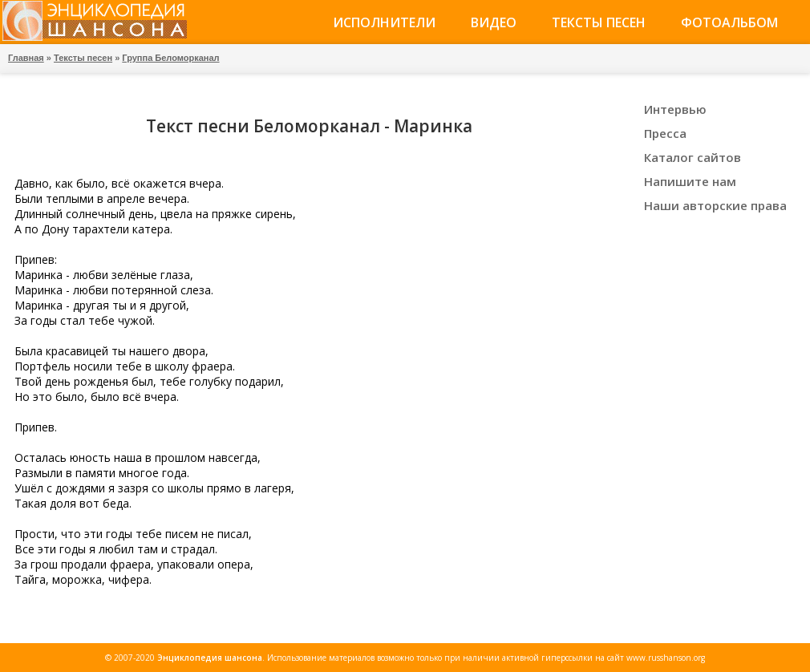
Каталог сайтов (693, 157)
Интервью (675, 109)
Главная (26, 58)
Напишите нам (690, 181)
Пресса (665, 133)
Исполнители (384, 22)
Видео (494, 22)
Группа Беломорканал (170, 58)
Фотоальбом (729, 22)
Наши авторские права (715, 205)
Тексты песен (599, 22)
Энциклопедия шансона (210, 658)
